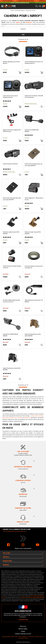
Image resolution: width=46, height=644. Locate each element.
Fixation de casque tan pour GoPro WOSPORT (33, 233)
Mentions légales (23, 629)
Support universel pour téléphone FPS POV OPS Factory (12, 131)
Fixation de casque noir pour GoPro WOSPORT (11, 233)
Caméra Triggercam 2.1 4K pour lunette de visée (34, 199)
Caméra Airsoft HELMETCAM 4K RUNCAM (10, 335)
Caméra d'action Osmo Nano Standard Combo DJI (12, 267)
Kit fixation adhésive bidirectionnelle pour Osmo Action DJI (11, 301)
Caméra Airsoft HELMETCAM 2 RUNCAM (32, 131)
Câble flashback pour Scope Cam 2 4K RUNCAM (34, 301)
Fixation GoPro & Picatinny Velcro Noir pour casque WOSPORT (12, 199)
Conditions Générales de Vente (23, 634)
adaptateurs (27, 418)
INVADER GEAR (32, 3)
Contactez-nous (23, 620)
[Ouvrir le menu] (2, 6)
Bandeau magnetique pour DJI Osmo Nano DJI (11, 63)
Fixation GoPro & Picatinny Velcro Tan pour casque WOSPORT (34, 165)
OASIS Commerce (26, 642)
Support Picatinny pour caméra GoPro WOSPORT (12, 369)
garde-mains (6, 418)
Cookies (23, 631)
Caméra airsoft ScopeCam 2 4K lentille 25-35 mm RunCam (34, 97)
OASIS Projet (19, 642)
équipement (29, 22)
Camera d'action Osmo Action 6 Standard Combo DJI (10, 97)
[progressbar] (23, 42)
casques (33, 416)
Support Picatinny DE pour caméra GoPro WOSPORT (33, 335)
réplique (18, 22)
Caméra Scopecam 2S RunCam (10, 164)
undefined (23, 29)
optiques (12, 418)
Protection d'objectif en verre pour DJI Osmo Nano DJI (34, 267)
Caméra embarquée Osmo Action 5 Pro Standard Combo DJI (34, 63)
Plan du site (23, 626)
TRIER (23, 35)
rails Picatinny (18, 418)
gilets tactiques (39, 416)
